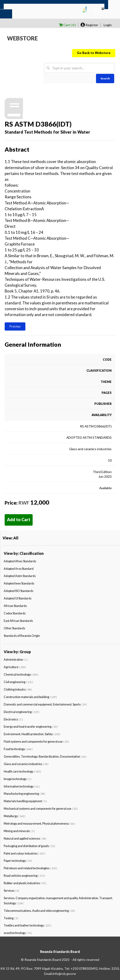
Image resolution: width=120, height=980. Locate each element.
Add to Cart (19, 520)
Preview (15, 326)
